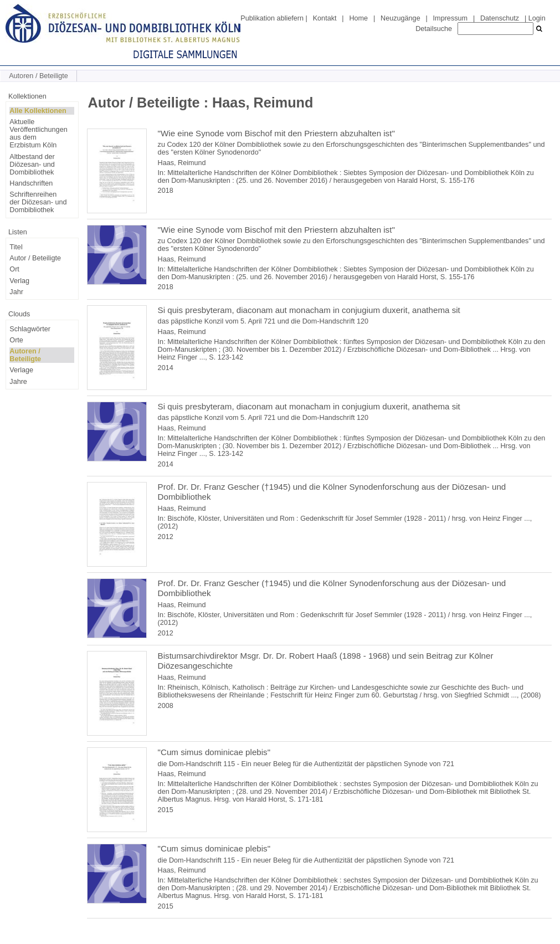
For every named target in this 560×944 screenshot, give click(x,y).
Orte (16, 340)
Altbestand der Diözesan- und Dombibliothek (32, 165)
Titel (16, 247)
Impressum (450, 18)
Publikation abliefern (272, 18)
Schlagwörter (30, 329)
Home (358, 18)
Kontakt (325, 18)
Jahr (16, 292)
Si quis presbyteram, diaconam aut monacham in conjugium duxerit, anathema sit (309, 310)
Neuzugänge (400, 18)
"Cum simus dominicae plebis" (214, 752)
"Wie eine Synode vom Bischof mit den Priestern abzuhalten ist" (276, 133)
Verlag (19, 281)
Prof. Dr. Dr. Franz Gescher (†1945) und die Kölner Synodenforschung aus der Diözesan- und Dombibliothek (332, 492)
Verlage (21, 370)
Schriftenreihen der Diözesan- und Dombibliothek (38, 202)
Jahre (18, 382)
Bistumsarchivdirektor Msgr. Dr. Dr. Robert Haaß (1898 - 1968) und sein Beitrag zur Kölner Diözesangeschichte (326, 661)
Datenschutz (500, 18)
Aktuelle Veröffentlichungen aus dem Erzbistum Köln (38, 134)
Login (537, 18)
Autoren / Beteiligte (25, 355)
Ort (14, 269)
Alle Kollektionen (38, 111)
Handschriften (31, 183)
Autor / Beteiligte (35, 258)
